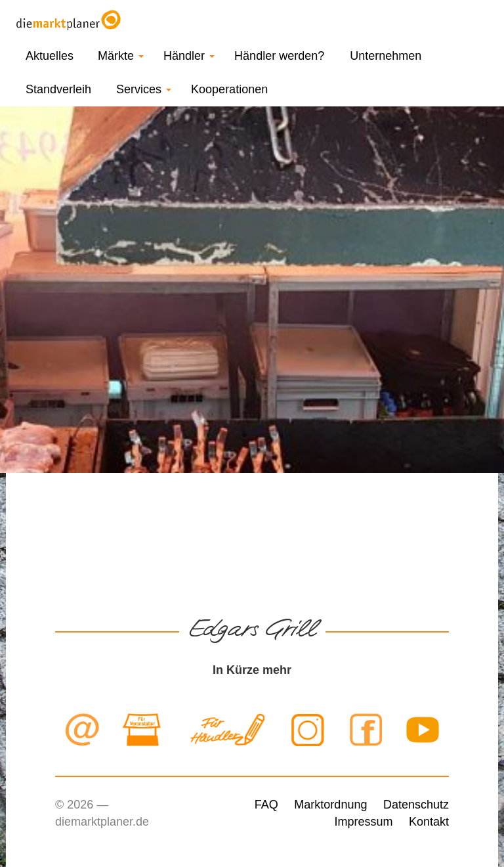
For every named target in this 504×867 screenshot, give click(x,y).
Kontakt (429, 822)
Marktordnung (330, 805)
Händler (189, 56)
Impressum (363, 822)
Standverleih (58, 89)
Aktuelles (50, 56)
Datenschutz (416, 805)
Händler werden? (279, 56)
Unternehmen (386, 56)
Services (144, 89)
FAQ (266, 805)
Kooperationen (229, 89)
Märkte (121, 56)
